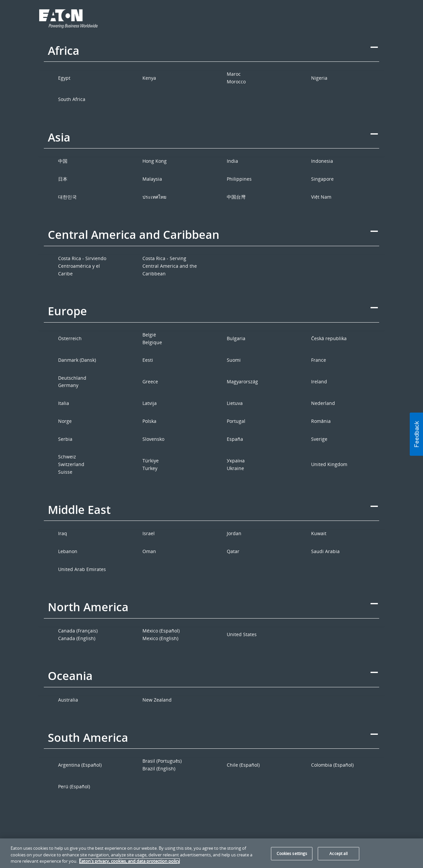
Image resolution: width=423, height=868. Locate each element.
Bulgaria (236, 338)
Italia (64, 403)
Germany (68, 385)
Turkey (150, 468)
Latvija (150, 403)
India (232, 161)
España (235, 439)
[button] (416, 434)
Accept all (338, 854)
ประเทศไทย (154, 197)
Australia (68, 700)
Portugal (236, 421)
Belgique (152, 342)
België (149, 335)
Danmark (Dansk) (77, 360)
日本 (63, 179)
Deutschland (72, 378)
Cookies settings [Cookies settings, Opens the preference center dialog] (292, 854)
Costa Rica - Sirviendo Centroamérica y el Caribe (82, 266)
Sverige (319, 439)
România (321, 421)
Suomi (234, 360)
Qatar (233, 551)
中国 (63, 161)
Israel (149, 533)
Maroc (234, 74)
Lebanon (68, 551)
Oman (149, 551)
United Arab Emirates (82, 569)
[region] (211, 853)
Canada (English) (77, 638)
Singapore (322, 179)
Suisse (65, 472)
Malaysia (152, 179)
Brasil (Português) (162, 761)
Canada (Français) (78, 631)
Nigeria (319, 78)
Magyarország (242, 382)
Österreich (70, 338)
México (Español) (161, 631)
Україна (236, 461)
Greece (150, 382)
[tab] (212, 55)
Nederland (323, 403)
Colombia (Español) (332, 765)
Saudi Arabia (325, 551)
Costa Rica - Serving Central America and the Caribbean (170, 266)
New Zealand (157, 700)
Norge (65, 421)
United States (242, 634)
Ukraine (235, 468)
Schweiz (67, 457)
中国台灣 (236, 197)
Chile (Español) (243, 765)
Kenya (149, 78)
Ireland (319, 382)
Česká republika (329, 338)
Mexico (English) (160, 638)
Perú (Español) (74, 786)
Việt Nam (321, 197)
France (319, 360)
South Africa (72, 99)
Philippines (239, 179)
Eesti (148, 360)
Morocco (236, 82)
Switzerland (71, 464)
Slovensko (153, 439)
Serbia (65, 439)
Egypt (64, 78)
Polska (149, 421)
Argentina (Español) (80, 765)
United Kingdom (329, 464)
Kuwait (319, 533)
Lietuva (235, 403)
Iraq (63, 533)
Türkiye (151, 461)
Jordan (234, 533)
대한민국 (67, 197)
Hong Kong (155, 161)
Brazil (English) (159, 769)
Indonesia (322, 161)
